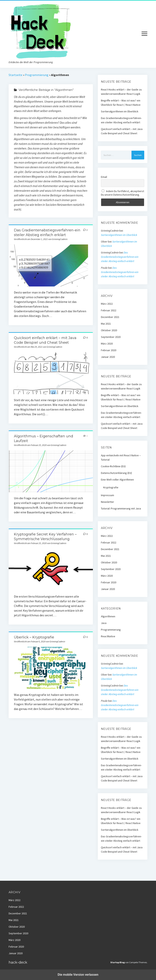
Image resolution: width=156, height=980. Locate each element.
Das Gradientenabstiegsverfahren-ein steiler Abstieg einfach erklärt (51, 265)
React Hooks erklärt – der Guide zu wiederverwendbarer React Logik (121, 92)
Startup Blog (117, 962)
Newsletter (107, 502)
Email (104, 177)
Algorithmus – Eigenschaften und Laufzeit (51, 471)
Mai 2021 (106, 324)
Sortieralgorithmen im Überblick (120, 111)
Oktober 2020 (109, 330)
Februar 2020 (109, 350)
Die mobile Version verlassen (78, 975)
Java (104, 623)
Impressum (107, 495)
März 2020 (107, 344)
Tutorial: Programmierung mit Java (121, 508)
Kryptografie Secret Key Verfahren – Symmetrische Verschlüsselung (51, 570)
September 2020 (111, 337)
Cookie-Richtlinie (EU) (113, 466)
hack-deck (18, 962)
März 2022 (107, 304)
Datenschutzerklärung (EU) (116, 473)
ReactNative (108, 636)
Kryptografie (111, 487)
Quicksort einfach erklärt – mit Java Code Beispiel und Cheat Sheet (51, 373)
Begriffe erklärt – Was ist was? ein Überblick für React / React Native (121, 103)
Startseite (15, 75)
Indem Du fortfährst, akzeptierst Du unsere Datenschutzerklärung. (123, 193)
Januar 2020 (108, 357)
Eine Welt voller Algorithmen (117, 480)
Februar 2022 (109, 310)
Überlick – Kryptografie (34, 637)
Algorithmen (108, 616)
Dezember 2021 (110, 317)
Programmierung (37, 75)
